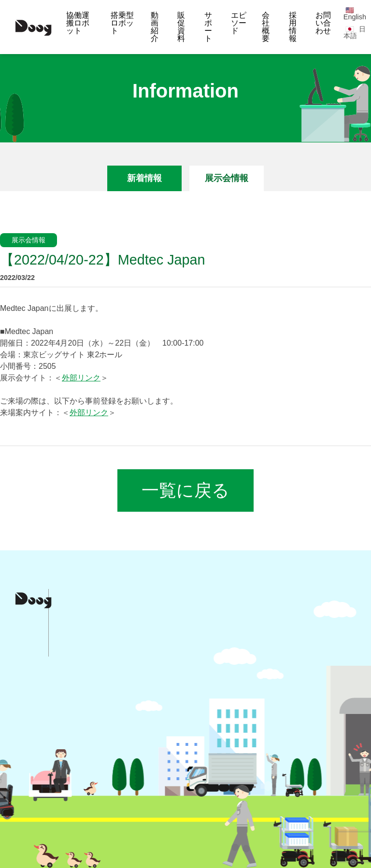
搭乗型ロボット (122, 23)
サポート (208, 27)
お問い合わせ (323, 23)
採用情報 (293, 27)
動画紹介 (155, 27)
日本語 (355, 32)
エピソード (239, 23)
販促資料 (181, 27)
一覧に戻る (185, 490)
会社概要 (266, 27)
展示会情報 (227, 178)
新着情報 (144, 178)
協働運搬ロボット (78, 23)
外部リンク (81, 378)
